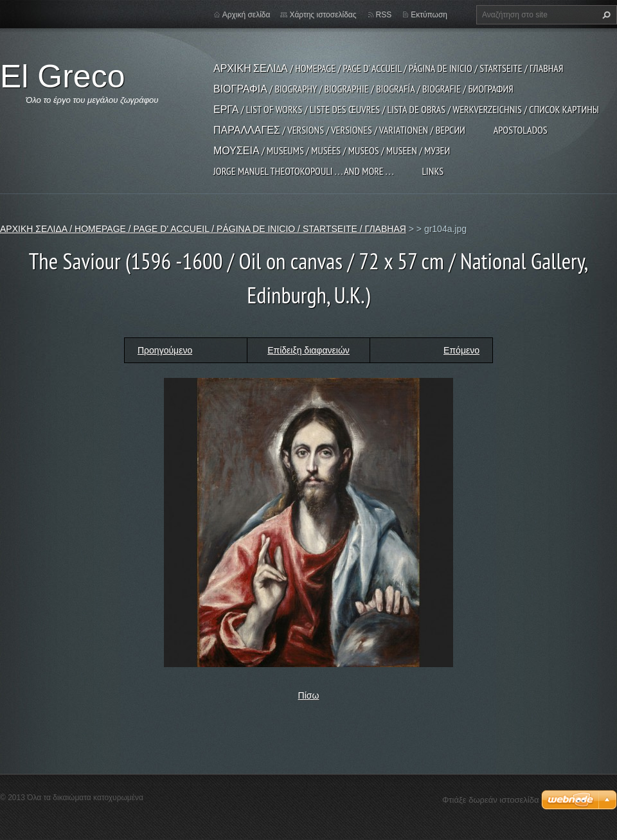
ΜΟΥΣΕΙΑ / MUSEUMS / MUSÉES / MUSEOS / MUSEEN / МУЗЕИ (332, 150)
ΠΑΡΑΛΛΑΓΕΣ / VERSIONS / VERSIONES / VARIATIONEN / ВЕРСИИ (339, 130)
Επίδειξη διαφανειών (308, 350)
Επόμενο (461, 350)
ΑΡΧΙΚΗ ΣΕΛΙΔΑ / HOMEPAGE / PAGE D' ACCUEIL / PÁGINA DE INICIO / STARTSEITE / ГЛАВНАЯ (388, 68)
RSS (384, 15)
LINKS (433, 171)
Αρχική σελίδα (246, 15)
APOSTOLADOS (521, 130)
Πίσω (309, 695)
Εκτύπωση (429, 15)
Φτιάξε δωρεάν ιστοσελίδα (490, 800)
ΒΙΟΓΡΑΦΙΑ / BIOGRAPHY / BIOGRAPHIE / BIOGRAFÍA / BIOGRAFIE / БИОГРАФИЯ (363, 89)
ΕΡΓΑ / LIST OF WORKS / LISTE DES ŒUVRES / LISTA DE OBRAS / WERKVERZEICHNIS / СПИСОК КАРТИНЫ (406, 109)
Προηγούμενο (165, 350)
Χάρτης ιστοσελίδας (323, 15)
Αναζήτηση (605, 15)
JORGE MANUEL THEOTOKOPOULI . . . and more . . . (303, 171)
